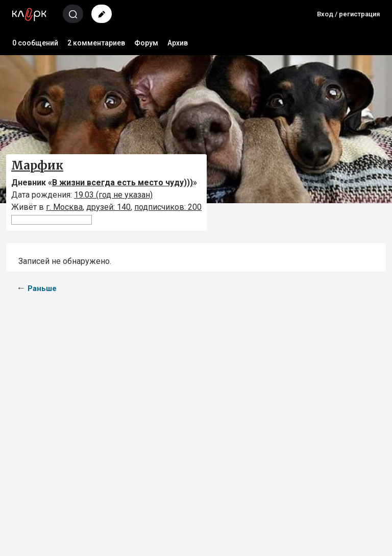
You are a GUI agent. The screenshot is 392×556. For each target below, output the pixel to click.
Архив (178, 43)
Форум (146, 43)
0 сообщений (35, 43)
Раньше (42, 288)
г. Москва (64, 207)
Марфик (37, 165)
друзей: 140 (108, 207)
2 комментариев (96, 43)
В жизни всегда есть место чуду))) (122, 183)
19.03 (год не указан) (113, 195)
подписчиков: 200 (168, 207)
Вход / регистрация (348, 14)
